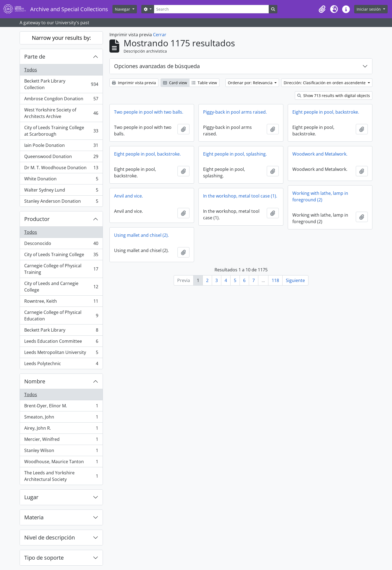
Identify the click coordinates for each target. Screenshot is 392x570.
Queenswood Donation (61, 158)
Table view (204, 83)
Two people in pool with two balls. (149, 112)
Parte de (35, 57)
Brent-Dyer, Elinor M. (61, 407)
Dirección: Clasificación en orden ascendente (325, 83)
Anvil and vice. (128, 196)
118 (275, 280)
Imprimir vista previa (134, 83)
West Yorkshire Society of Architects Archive (61, 113)
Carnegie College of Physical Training (61, 269)
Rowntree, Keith (61, 302)
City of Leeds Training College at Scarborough (61, 131)
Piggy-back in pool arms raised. (235, 112)
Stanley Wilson (61, 452)
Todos (31, 70)
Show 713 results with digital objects (334, 95)
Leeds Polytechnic (61, 365)
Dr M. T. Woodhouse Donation (61, 169)
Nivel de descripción (50, 537)
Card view (175, 83)
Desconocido (61, 245)
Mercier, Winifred (61, 440)
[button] (322, 9)
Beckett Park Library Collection (61, 84)
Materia (34, 517)
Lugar (31, 497)
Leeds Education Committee (61, 342)
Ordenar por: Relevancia (251, 83)
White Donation (61, 180)
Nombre (35, 381)
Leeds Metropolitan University (61, 354)
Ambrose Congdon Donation (61, 100)
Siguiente (295, 280)
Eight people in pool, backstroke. (326, 112)
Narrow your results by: (61, 38)
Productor (37, 219)
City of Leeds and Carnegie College (61, 287)
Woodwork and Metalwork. (320, 154)
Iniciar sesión (369, 9)
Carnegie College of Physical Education (61, 316)
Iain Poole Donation (61, 146)
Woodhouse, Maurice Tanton (61, 463)
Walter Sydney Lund (61, 191)
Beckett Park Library (61, 331)
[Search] (211, 9)
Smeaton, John (61, 418)
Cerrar (160, 35)
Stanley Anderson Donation (61, 202)
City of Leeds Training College (61, 256)
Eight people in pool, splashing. (235, 154)
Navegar (123, 9)
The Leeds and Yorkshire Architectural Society (61, 476)
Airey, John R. (61, 429)
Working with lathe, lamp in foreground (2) (320, 196)
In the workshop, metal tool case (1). (240, 196)
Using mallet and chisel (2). (141, 235)
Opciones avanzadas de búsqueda (157, 66)
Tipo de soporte (44, 558)
